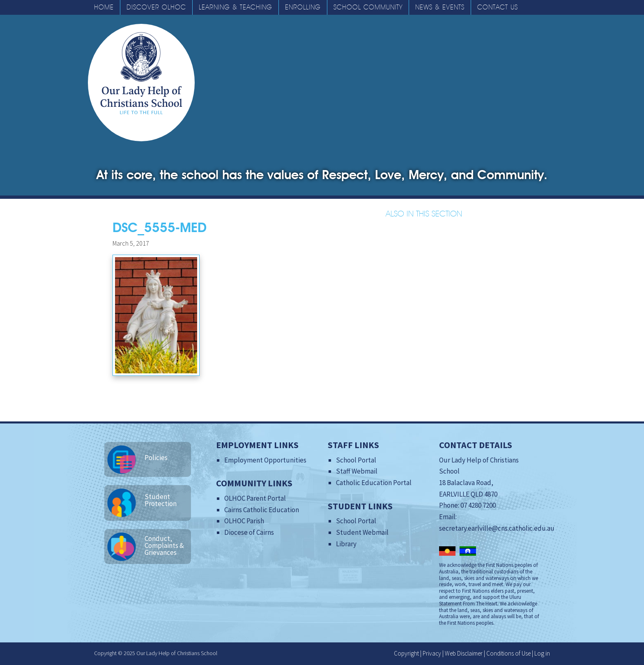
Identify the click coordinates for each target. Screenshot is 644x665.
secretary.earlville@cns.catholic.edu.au (497, 528)
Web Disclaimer (464, 653)
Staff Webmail (357, 471)
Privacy (432, 653)
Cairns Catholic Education (262, 510)
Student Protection (161, 500)
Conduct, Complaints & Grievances (164, 545)
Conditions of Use (508, 653)
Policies (156, 458)
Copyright (406, 653)
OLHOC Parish (244, 521)
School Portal (356, 460)
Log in (542, 653)
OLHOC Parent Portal (255, 498)
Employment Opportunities (265, 460)
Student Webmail (362, 532)
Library (346, 544)
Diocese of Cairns (249, 532)
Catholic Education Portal (374, 483)
